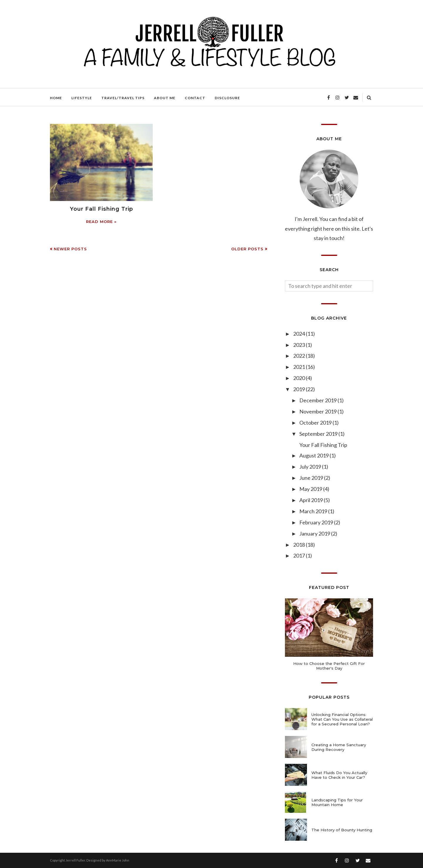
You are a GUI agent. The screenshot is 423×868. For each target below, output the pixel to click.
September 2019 (319, 434)
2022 (299, 356)
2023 (299, 345)
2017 (299, 555)
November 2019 (318, 411)
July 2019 (311, 467)
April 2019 (312, 500)
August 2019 (314, 455)
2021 (299, 367)
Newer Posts (70, 249)
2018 (299, 545)
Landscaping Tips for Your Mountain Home (337, 802)
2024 (299, 334)
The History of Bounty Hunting (342, 830)
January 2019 (315, 533)
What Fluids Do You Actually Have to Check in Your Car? (339, 775)
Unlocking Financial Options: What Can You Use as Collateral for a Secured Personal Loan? (342, 719)
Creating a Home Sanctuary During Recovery (339, 747)
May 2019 (311, 489)
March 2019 (314, 511)
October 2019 (316, 423)
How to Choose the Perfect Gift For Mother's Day (329, 666)
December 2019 (318, 400)
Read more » (101, 222)
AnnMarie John (118, 860)
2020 (299, 378)
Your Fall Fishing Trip (101, 209)
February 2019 (317, 522)
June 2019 (312, 478)
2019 (299, 389)
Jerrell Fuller (75, 860)
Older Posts (247, 249)
